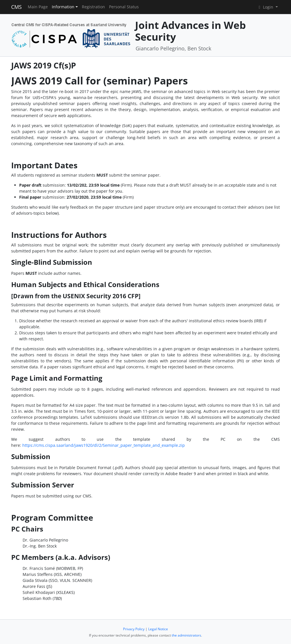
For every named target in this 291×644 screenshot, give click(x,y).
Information (63, 7)
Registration (93, 7)
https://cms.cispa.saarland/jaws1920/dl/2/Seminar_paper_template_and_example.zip (104, 445)
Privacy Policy (134, 629)
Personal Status (124, 7)
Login (266, 7)
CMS (16, 7)
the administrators (186, 635)
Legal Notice (158, 629)
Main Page (38, 7)
